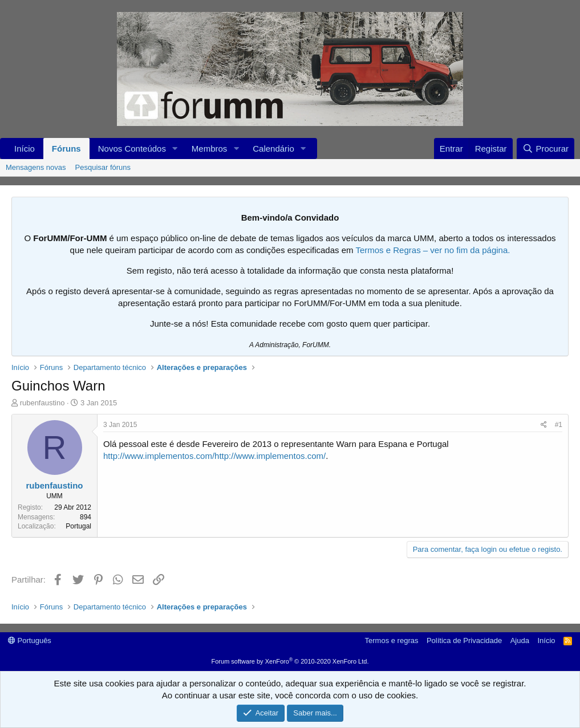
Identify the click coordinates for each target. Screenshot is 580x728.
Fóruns (66, 149)
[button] (175, 149)
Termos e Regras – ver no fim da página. (433, 250)
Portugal (78, 526)
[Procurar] (545, 149)
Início (25, 149)
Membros (210, 149)
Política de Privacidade (464, 640)
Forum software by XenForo (290, 661)
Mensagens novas (36, 167)
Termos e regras (392, 640)
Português (30, 640)
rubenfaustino (42, 403)
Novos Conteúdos (132, 149)
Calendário (273, 149)
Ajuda (520, 640)
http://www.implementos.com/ (159, 456)
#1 (559, 425)
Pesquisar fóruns (103, 167)
